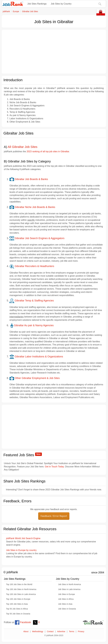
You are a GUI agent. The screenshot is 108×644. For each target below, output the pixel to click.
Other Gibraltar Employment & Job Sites (35, 378)
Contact (50, 632)
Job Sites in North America (70, 584)
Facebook (23, 622)
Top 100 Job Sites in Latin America (21, 594)
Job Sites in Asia (65, 604)
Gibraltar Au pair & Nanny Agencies (32, 325)
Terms (72, 632)
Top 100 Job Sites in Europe (18, 599)
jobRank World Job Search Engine (23, 538)
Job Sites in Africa (66, 599)
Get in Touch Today (54, 467)
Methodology (38, 632)
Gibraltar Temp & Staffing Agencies (32, 301)
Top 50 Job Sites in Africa (17, 609)
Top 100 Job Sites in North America (21, 589)
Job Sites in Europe (66, 594)
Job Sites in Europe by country (21, 550)
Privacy (81, 632)
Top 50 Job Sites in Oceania (18, 614)
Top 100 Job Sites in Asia (17, 604)
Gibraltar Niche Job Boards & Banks (32, 207)
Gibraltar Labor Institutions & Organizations (36, 357)
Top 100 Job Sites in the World (19, 584)
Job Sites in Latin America (69, 589)
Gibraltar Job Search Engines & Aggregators (37, 238)
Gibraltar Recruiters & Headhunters (32, 266)
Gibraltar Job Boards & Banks (29, 179)
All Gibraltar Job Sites (22, 147)
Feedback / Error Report (54, 516)
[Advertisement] (54, 52)
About (26, 632)
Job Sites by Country (61, 4)
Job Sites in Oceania (67, 609)
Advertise (61, 632)
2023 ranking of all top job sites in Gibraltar (48, 151)
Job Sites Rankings (37, 4)
